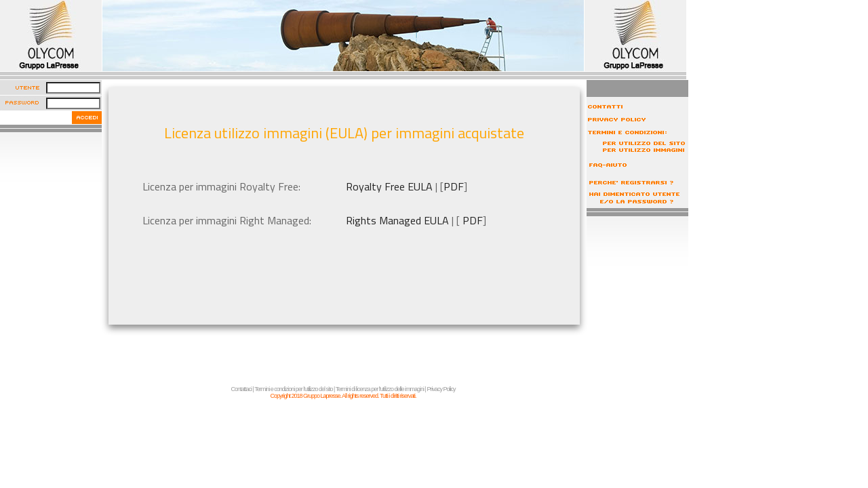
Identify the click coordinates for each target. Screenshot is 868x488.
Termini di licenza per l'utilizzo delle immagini (380, 389)
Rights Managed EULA (397, 220)
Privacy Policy (441, 389)
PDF (454, 186)
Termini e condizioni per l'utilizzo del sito (293, 389)
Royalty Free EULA (389, 186)
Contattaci (242, 389)
